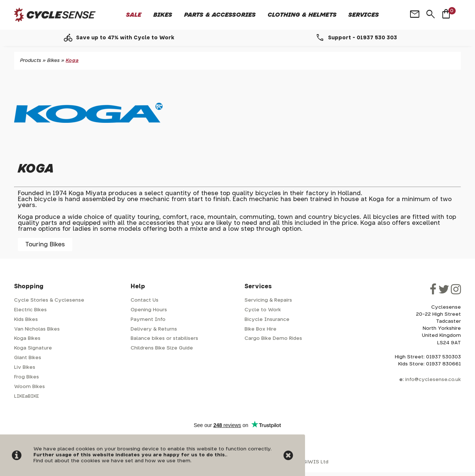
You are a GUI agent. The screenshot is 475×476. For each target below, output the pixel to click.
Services (364, 15)
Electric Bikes (30, 310)
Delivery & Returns (154, 329)
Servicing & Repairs (268, 300)
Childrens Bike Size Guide (162, 348)
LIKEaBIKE (27, 396)
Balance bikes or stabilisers (164, 339)
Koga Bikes (27, 339)
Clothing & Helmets (302, 15)
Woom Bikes (30, 387)
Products (31, 61)
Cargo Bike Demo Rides (273, 339)
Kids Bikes (26, 320)
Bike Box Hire (261, 329)
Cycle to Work (263, 310)
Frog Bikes (27, 377)
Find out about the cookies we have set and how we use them (112, 461)
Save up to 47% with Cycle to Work (125, 38)
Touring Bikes (45, 244)
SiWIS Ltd (316, 462)
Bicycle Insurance (267, 320)
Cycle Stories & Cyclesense (49, 300)
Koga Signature (33, 348)
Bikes (163, 15)
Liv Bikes (25, 367)
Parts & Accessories (220, 15)
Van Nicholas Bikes (37, 329)
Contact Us (145, 300)
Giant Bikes (28, 358)
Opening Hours (149, 310)
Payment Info (148, 320)
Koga (72, 61)
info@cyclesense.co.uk (433, 380)
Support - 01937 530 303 (363, 38)
